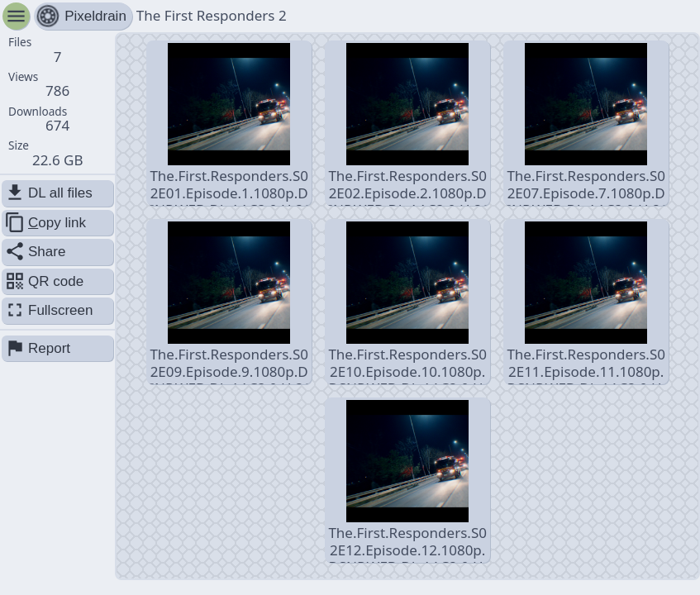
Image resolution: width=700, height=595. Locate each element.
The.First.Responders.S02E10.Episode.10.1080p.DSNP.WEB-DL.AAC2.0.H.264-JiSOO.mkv (407, 303)
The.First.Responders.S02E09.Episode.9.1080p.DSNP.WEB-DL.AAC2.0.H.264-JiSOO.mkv (229, 303)
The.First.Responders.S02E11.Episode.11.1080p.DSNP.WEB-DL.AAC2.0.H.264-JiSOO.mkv (586, 303)
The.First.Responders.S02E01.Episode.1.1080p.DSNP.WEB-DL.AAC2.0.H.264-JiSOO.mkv (229, 124)
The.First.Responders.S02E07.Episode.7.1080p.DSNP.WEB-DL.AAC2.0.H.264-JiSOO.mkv (586, 124)
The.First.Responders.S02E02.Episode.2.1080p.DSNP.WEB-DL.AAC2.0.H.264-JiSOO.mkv (408, 124)
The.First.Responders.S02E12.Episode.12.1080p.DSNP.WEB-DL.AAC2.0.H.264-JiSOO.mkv (407, 481)
